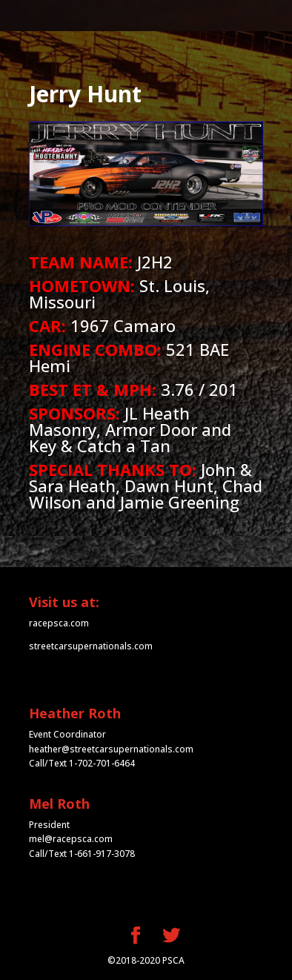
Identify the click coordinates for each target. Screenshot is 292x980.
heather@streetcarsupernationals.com (111, 749)
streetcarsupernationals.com (91, 646)
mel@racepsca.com (71, 839)
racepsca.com (59, 623)
